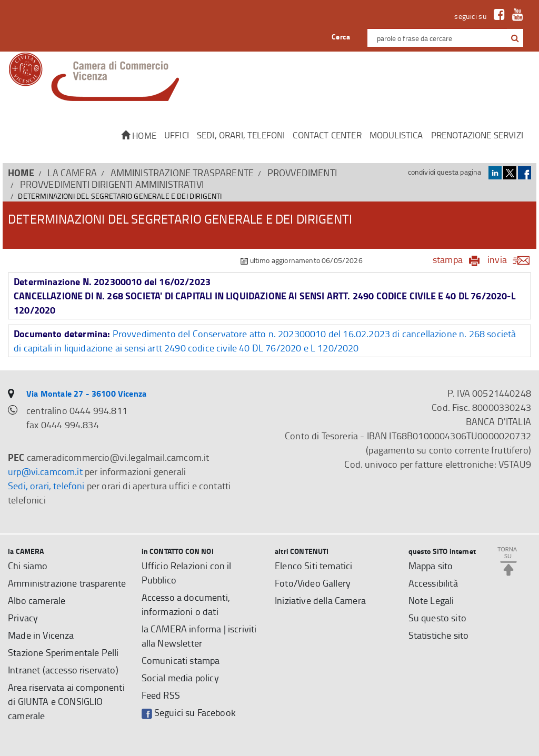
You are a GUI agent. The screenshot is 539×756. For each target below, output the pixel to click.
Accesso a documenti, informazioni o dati (186, 604)
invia (512, 259)
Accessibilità (433, 583)
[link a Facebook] (497, 16)
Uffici (177, 135)
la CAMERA (72, 173)
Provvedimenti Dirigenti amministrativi (112, 184)
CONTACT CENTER (327, 135)
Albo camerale (37, 600)
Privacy (23, 618)
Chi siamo (28, 566)
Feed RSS (161, 695)
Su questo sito (437, 618)
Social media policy (180, 678)
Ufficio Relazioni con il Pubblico (187, 573)
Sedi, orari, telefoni (241, 135)
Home (139, 135)
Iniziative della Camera (320, 600)
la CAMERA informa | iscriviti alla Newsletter (199, 636)
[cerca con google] (514, 38)
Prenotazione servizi (477, 135)
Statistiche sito (439, 635)
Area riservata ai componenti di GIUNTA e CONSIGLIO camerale (66, 701)
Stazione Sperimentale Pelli (63, 652)
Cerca (341, 37)
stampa (448, 259)
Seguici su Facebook (189, 713)
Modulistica (396, 135)
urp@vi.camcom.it (45, 471)
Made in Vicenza (41, 635)
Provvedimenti (302, 173)
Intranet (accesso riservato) (63, 670)
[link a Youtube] (515, 16)
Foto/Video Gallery (313, 583)
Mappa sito (431, 566)
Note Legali (431, 600)
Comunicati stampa (181, 660)
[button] (515, 38)
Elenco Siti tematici (313, 566)
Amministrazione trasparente (182, 173)
